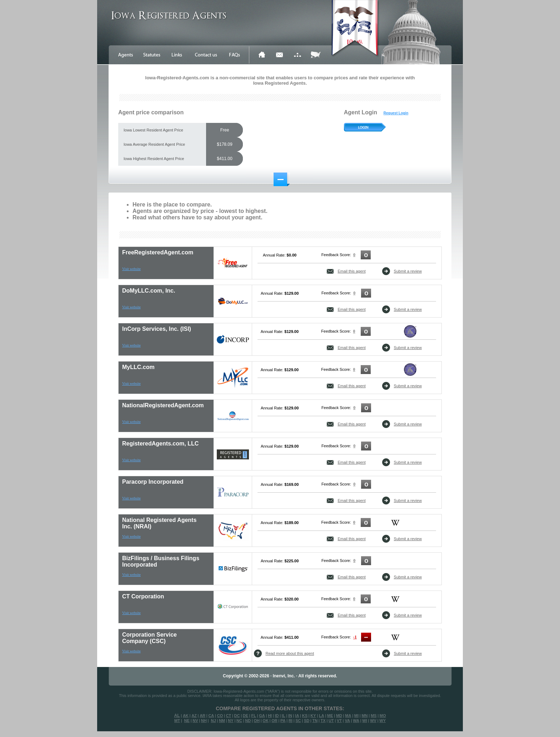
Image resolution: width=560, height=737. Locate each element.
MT (177, 721)
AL (177, 716)
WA (356, 721)
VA (347, 721)
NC (239, 721)
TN (315, 721)
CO (220, 716)
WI (364, 721)
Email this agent (351, 271)
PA (283, 721)
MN (364, 716)
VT (339, 721)
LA (322, 716)
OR (274, 721)
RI (291, 721)
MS (374, 716)
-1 (355, 637)
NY (231, 721)
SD (307, 721)
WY (382, 721)
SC (298, 721)
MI (356, 716)
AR (202, 716)
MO (383, 716)
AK (186, 716)
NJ (213, 721)
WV (373, 721)
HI (270, 716)
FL (253, 716)
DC (237, 716)
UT (331, 721)
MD (339, 716)
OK (266, 721)
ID (277, 716)
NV (195, 721)
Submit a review (408, 271)
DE (246, 716)
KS (305, 716)
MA (348, 716)
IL (284, 716)
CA (211, 716)
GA (262, 716)
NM (222, 721)
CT (229, 716)
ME (330, 716)
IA (297, 716)
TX (323, 721)
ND (248, 721)
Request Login (396, 113)
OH (257, 721)
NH (204, 721)
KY (313, 716)
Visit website (131, 269)
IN (290, 716)
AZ (194, 716)
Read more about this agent (290, 653)
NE (187, 721)
